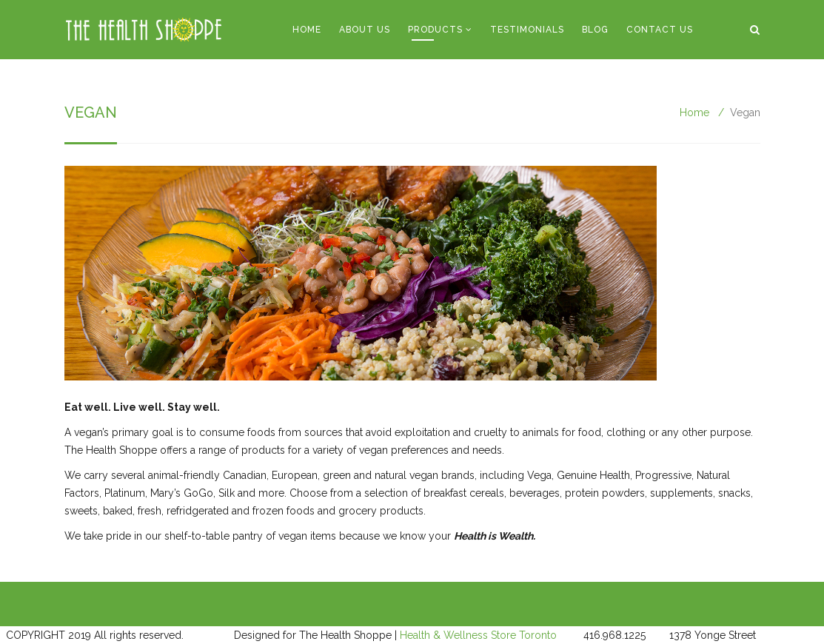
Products (435, 30)
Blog (595, 30)
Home (307, 30)
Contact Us (660, 30)
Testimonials (527, 30)
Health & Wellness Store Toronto (478, 635)
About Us (365, 30)
